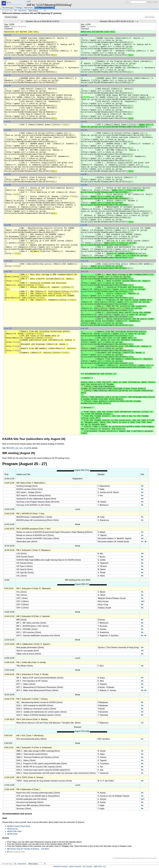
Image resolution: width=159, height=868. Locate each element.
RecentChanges (8, 8)
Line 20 (7, 35)
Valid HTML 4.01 (100, 866)
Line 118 (8, 271)
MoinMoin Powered (60, 866)
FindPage (19, 8)
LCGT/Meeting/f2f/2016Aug (45, 8)
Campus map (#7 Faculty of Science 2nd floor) (29, 849)
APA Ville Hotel (15, 831)
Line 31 (7, 75)
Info (15, 11)
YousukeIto (91, 27)
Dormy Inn (13, 829)
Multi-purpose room (17, 852)
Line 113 (8, 261)
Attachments (22, 11)
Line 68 (7, 130)
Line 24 (7, 58)
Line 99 (7, 225)
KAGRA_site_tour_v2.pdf (18, 448)
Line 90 (7, 185)
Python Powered (75, 866)
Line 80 (7, 174)
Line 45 (7, 86)
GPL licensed (87, 866)
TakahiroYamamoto (18, 27)
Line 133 (8, 328)
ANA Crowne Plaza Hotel (19, 826)
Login (29, 1)
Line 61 (7, 122)
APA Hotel (13, 834)
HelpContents (28, 8)
